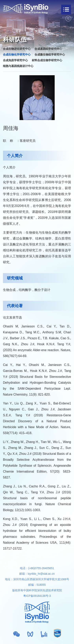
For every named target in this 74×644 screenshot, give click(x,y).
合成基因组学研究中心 (48, 49)
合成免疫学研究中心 (15, 60)
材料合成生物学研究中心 (47, 60)
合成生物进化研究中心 (17, 49)
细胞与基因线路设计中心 (18, 66)
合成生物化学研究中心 (17, 55)
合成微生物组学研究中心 (50, 55)
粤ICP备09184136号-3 (37, 596)
